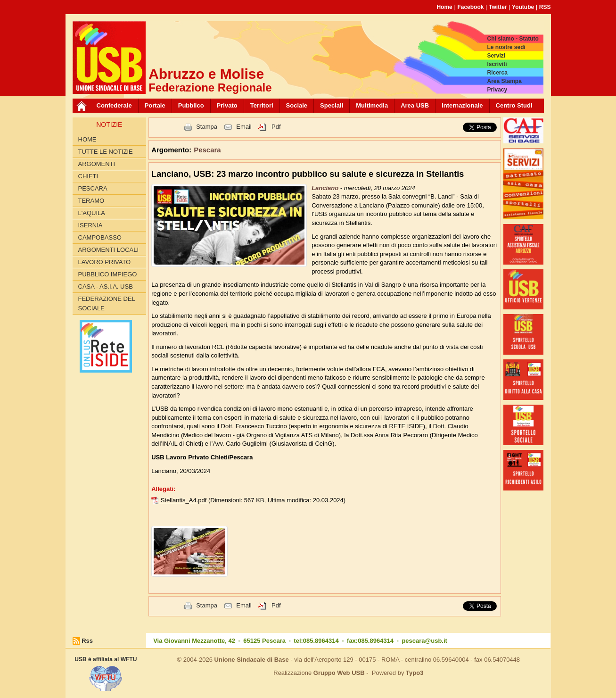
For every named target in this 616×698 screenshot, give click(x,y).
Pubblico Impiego (108, 274)
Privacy (497, 90)
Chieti (88, 176)
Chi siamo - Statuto (513, 39)
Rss (87, 641)
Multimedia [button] (372, 105)
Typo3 (415, 673)
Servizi (496, 56)
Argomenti (97, 164)
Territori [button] (262, 105)
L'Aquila (92, 213)
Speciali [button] (332, 105)
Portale (155, 105)
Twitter (498, 7)
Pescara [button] (207, 150)
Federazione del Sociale (107, 303)
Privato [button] (227, 105)
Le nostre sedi (506, 47)
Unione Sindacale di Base (252, 660)
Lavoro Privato (105, 262)
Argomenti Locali (109, 250)
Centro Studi (514, 105)
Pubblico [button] (191, 105)
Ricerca (497, 73)
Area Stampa (504, 81)
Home (444, 7)
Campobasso (100, 237)
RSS (545, 7)
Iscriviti (497, 64)
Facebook (470, 7)
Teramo (91, 201)
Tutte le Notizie (106, 152)
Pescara (93, 188)
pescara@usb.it (424, 641)
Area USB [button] (415, 105)
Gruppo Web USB (339, 673)
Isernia (90, 225)
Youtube (523, 7)
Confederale (114, 105)
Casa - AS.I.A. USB (106, 287)
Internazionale (462, 105)
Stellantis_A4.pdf (185, 500)
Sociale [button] (297, 105)
